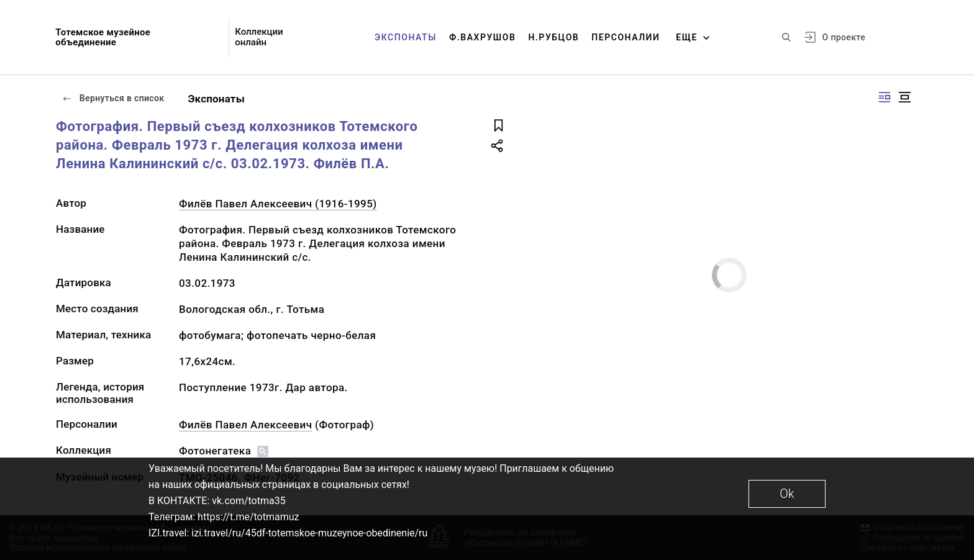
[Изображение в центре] (904, 97)
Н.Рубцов (553, 37)
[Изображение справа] (885, 97)
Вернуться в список (113, 98)
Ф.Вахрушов (482, 37)
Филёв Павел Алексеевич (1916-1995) (278, 204)
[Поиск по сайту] (786, 37)
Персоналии (626, 37)
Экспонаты (406, 37)
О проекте (844, 37)
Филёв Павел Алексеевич (245, 425)
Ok (787, 494)
